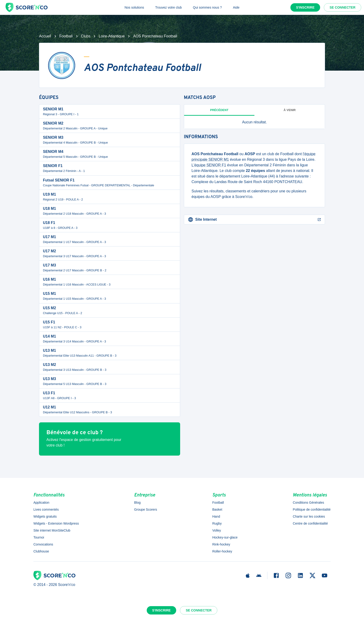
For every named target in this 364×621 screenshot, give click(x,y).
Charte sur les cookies (309, 516)
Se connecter (343, 7)
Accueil (45, 36)
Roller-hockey (222, 551)
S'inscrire (305, 7)
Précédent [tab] (219, 110)
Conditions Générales (308, 503)
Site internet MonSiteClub (52, 530)
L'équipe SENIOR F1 (209, 165)
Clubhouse (41, 551)
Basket (217, 509)
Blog (137, 503)
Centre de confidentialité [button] (310, 523)
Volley (216, 530)
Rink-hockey (221, 544)
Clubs (86, 36)
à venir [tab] (290, 110)
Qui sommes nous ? (207, 7)
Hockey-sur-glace (225, 537)
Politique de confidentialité (312, 509)
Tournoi (39, 537)
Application (41, 503)
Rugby (217, 523)
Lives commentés (46, 509)
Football (66, 36)
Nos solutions (134, 7)
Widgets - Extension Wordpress (56, 523)
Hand (216, 516)
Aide (236, 7)
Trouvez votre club (168, 7)
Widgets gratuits (45, 516)
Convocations (43, 544)
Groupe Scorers (146, 509)
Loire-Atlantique (112, 36)
